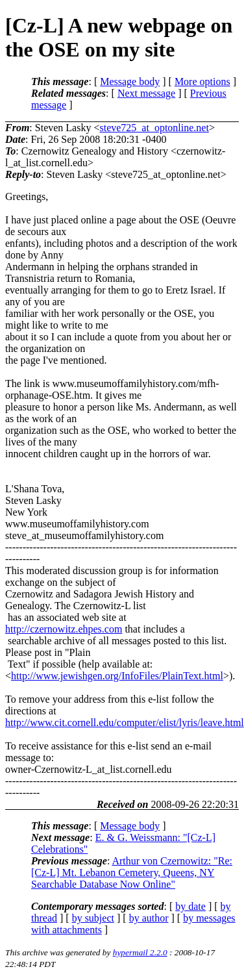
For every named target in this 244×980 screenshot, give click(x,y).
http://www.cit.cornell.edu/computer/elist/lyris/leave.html (125, 722)
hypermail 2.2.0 (140, 952)
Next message (146, 93)
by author (149, 918)
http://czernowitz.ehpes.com (64, 629)
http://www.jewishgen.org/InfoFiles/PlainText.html (117, 676)
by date (190, 906)
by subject (93, 918)
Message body (130, 82)
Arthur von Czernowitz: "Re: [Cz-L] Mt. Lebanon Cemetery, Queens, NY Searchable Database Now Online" (132, 873)
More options (202, 82)
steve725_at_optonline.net (154, 128)
